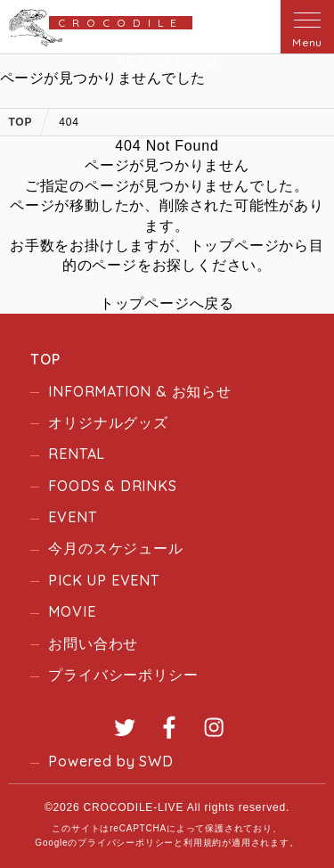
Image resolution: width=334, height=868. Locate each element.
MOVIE (72, 611)
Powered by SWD (110, 761)
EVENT (72, 517)
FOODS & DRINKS (112, 486)
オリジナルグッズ (108, 422)
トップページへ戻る (167, 303)
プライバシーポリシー (123, 675)
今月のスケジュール (115, 548)
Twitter (125, 727)
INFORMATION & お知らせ (139, 391)
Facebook (169, 727)
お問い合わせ (93, 643)
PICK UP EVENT (103, 580)
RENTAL (77, 454)
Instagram (214, 727)
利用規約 (203, 843)
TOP (45, 359)
